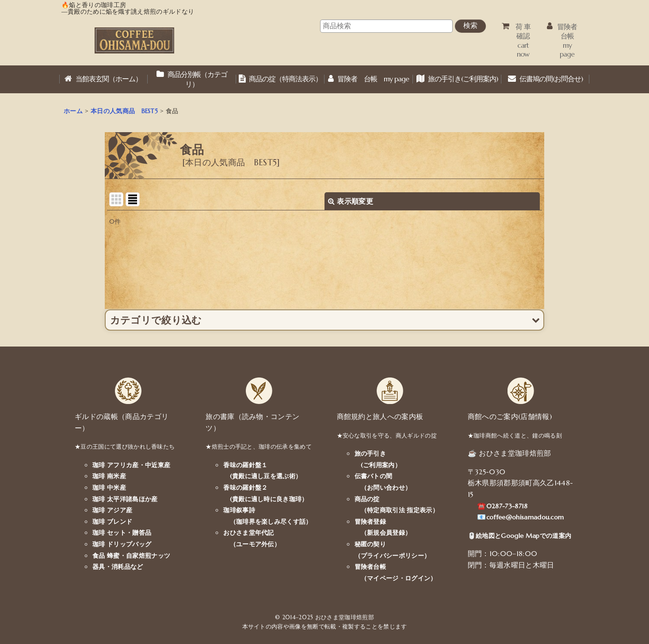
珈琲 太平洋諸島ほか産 (125, 499)
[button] (325, 320)
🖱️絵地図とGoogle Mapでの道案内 (519, 536)
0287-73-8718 (507, 506)
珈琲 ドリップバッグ (122, 544)
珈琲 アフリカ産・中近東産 (131, 465)
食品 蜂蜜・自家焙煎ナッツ (131, 556)
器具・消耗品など (118, 567)
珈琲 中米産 (109, 488)
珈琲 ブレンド (112, 522)
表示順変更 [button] (351, 201)
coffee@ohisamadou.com (525, 517)
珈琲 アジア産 (112, 510)
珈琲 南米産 (109, 476)
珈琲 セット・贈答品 (122, 533)
